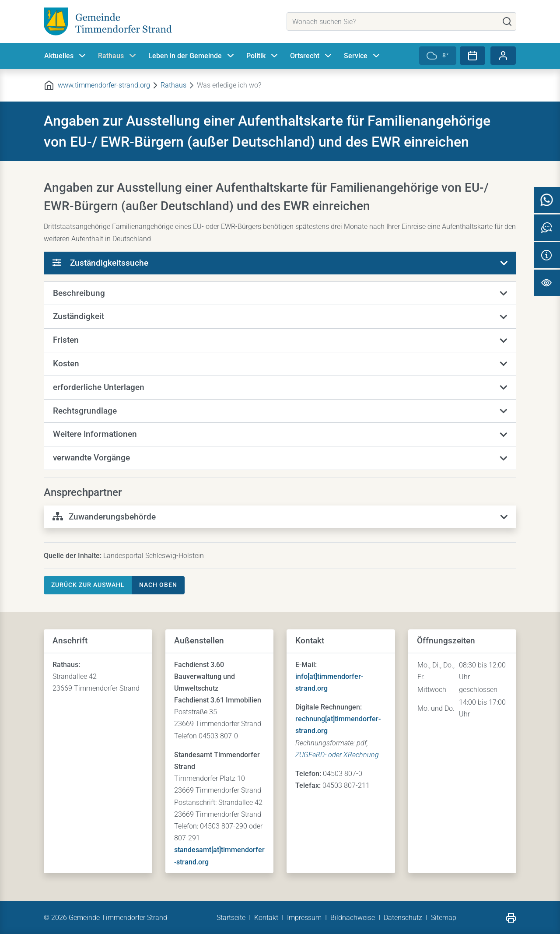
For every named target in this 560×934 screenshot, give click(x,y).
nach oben (158, 585)
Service (363, 56)
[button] (280, 294)
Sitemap (444, 918)
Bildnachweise (353, 918)
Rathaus (118, 56)
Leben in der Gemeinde (192, 56)
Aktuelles (66, 56)
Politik (263, 56)
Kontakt (266, 918)
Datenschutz (403, 918)
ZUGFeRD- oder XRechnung (337, 755)
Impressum (304, 918)
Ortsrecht (312, 56)
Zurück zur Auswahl (88, 585)
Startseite (231, 918)
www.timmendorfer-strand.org (104, 85)
